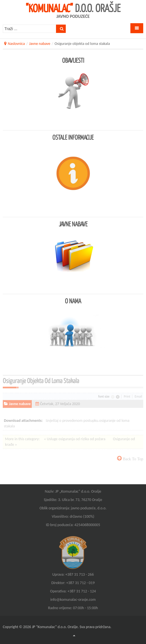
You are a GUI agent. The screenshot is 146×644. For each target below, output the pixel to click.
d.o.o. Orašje (73, 8)
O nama (73, 301)
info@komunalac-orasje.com (73, 600)
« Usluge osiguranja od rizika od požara (75, 439)
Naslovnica (16, 44)
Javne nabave (40, 44)
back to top (132, 459)
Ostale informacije (73, 137)
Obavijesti (73, 60)
